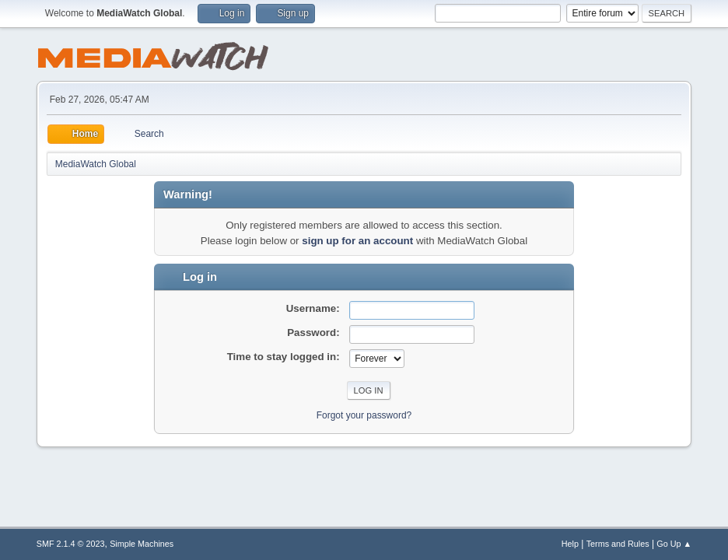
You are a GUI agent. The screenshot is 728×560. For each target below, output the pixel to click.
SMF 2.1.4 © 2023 (71, 544)
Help (570, 544)
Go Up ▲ (674, 544)
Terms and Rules (618, 544)
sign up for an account (357, 241)
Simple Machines (142, 544)
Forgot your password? (364, 415)
